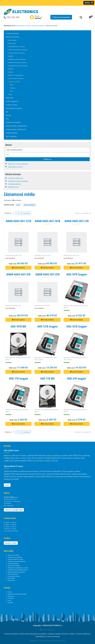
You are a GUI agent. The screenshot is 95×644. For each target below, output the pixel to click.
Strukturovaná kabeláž (13, 122)
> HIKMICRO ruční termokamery (17, 59)
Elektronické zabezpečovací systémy (33, 633)
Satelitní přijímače (12, 133)
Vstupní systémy (11, 105)
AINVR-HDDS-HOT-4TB (18, 274)
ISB (7, 112)
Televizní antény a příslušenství (16, 126)
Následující (26, 213)
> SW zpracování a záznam (15, 78)
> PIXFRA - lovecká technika (15, 75)
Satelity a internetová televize (17, 561)
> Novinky (10, 72)
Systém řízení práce (47, 629)
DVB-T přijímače (11, 136)
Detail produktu (18, 267)
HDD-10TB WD (18, 326)
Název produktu (30, 205)
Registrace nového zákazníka (18, 164)
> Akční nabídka (12, 40)
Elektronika (9, 98)
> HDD (11, 85)
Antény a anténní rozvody (15, 559)
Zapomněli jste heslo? (16, 167)
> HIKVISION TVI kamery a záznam (17, 66)
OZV (7, 119)
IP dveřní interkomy (12, 33)
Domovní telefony (13, 574)
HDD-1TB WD (47, 378)
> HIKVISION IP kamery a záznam (17, 62)
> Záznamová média (13, 82)
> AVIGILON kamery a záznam (16, 47)
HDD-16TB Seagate (77, 326)
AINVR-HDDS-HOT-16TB (47, 222)
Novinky (8, 115)
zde (20, 479)
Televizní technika (13, 563)
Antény (72, 633)
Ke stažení (11, 598)
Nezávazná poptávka (61, 17)
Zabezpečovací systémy (14, 108)
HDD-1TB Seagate (18, 378)
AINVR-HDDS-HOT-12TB (18, 222)
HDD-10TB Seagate (77, 274)
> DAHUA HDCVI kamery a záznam (17, 50)
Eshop (28, 26)
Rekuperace (11, 580)
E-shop (10, 591)
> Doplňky (10, 56)
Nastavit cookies (11, 543)
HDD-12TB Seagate (47, 326)
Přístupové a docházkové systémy (18, 567)
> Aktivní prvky (12, 43)
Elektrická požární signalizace (16, 572)
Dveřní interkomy (53, 636)
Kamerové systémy (38, 26)
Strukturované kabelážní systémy (18, 569)
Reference (11, 596)
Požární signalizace (12, 101)
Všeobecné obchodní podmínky (17, 594)
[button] (89, 3)
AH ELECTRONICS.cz (55, 625)
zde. (60, 460)
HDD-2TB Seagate (77, 378)
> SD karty (12, 88)
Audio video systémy (14, 565)
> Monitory (10, 69)
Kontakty (10, 602)
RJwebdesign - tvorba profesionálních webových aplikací (47, 640)
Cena (18, 205)
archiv (7, 485)
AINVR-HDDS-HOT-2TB (77, 221)
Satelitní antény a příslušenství (16, 129)
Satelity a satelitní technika (58, 633)
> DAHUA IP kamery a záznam (16, 53)
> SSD (11, 91)
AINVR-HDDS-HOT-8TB (47, 274)
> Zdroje (10, 94)
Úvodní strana (20, 26)
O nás (9, 600)
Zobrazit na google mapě (14, 509)
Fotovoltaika (11, 578)
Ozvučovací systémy (14, 576)
